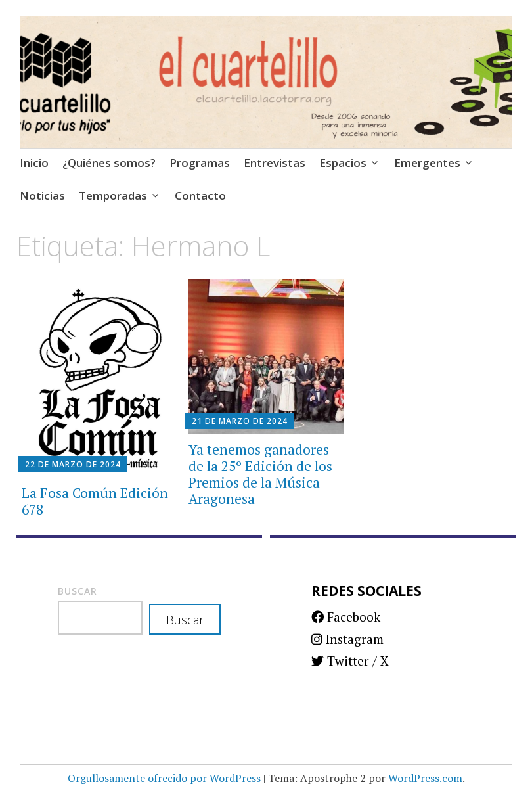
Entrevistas (275, 163)
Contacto (200, 195)
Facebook (346, 617)
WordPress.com (425, 778)
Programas (200, 163)
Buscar (78, 591)
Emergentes (427, 163)
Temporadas (113, 195)
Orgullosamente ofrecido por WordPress (164, 778)
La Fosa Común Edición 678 (95, 501)
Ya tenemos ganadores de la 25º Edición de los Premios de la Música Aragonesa (260, 474)
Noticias (42, 195)
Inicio (34, 163)
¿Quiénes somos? (109, 163)
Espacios (343, 163)
